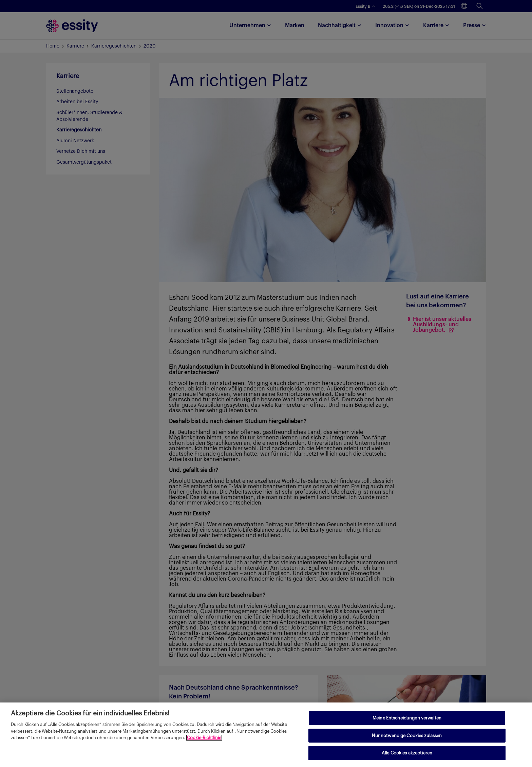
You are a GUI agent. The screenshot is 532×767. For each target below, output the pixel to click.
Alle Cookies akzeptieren (407, 753)
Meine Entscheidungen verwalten (407, 718)
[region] (266, 735)
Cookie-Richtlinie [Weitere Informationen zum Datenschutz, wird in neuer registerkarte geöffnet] (204, 738)
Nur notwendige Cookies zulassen (407, 736)
